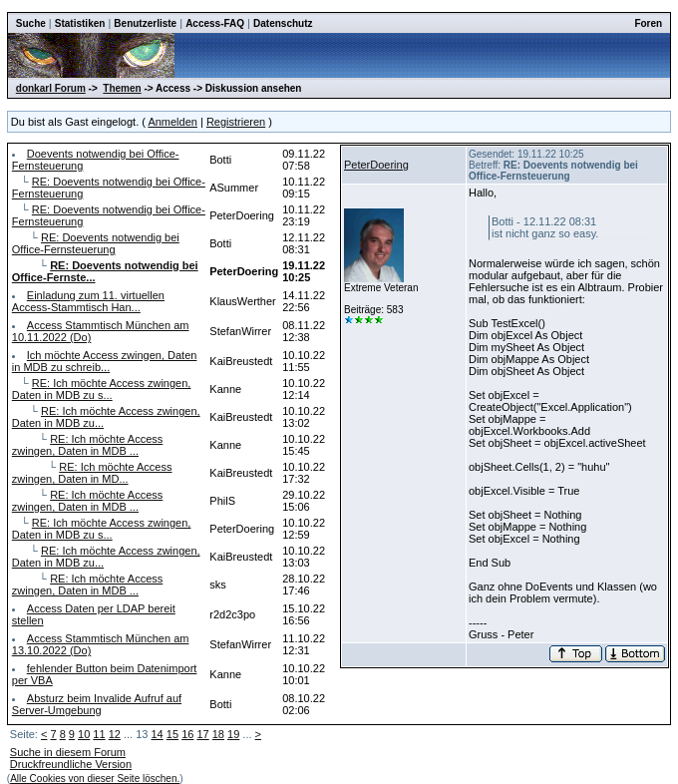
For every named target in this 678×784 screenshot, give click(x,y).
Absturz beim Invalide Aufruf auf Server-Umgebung (97, 704)
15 (172, 734)
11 (99, 734)
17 (202, 734)
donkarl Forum (51, 88)
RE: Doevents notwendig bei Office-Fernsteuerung (96, 243)
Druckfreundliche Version (71, 764)
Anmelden (172, 122)
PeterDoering (376, 165)
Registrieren (236, 122)
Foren (648, 23)
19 (233, 734)
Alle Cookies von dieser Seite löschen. (95, 779)
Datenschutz (283, 23)
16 (187, 734)
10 (84, 734)
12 (115, 734)
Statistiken (80, 23)
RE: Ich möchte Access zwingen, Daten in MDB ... (87, 445)
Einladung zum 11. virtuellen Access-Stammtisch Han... (88, 301)
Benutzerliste (145, 23)
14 (158, 734)
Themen (122, 88)
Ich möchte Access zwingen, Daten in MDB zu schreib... (105, 361)
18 (218, 734)
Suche (31, 23)
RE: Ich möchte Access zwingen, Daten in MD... (92, 473)
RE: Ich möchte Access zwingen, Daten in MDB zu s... (102, 389)
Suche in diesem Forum (68, 752)
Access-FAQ (215, 23)
